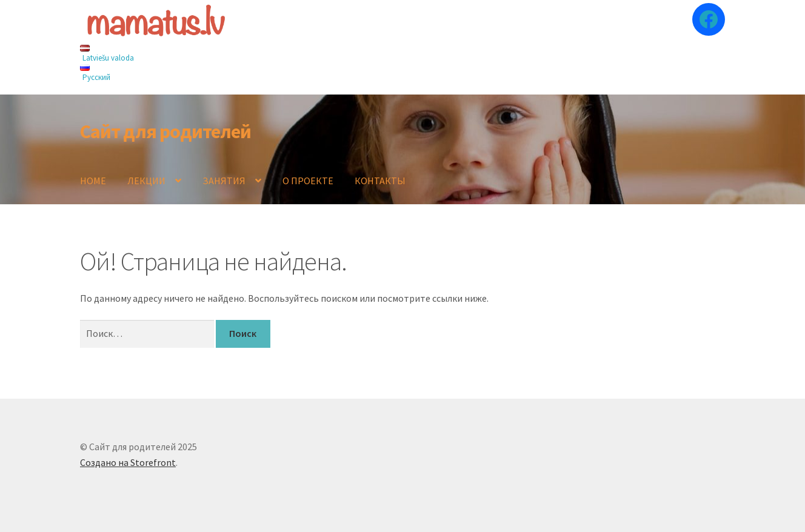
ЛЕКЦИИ (146, 181)
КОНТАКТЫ (380, 181)
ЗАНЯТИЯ (224, 181)
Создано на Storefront (128, 462)
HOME (93, 181)
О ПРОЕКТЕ (308, 181)
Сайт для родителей (165, 131)
